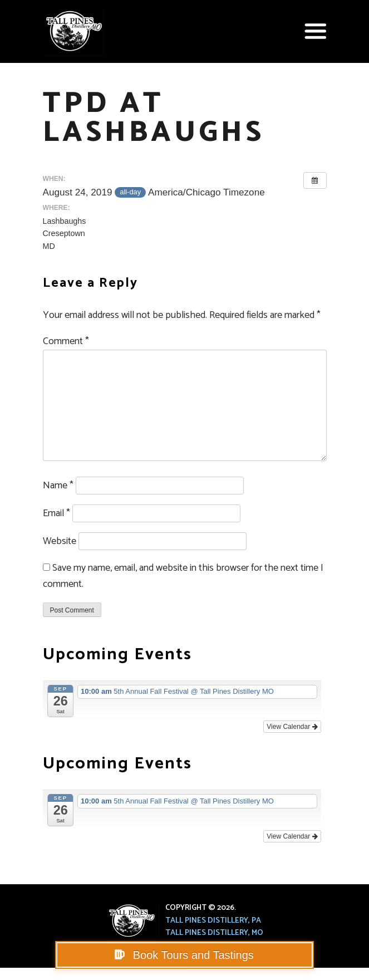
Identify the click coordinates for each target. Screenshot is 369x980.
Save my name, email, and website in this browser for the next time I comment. (183, 576)
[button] (316, 31)
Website (60, 541)
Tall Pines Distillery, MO (214, 933)
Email (56, 513)
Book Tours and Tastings (192, 955)
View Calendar (292, 727)
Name (58, 486)
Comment (66, 341)
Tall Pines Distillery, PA (213, 921)
